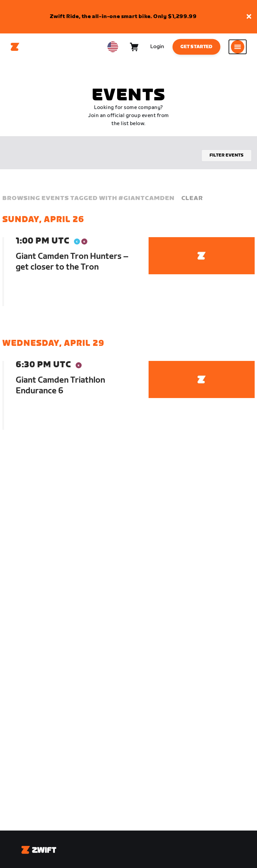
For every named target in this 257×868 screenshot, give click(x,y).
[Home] (15, 47)
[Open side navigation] (238, 47)
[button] (249, 17)
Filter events (227, 155)
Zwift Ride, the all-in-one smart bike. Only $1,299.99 (123, 17)
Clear (192, 198)
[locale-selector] (113, 47)
